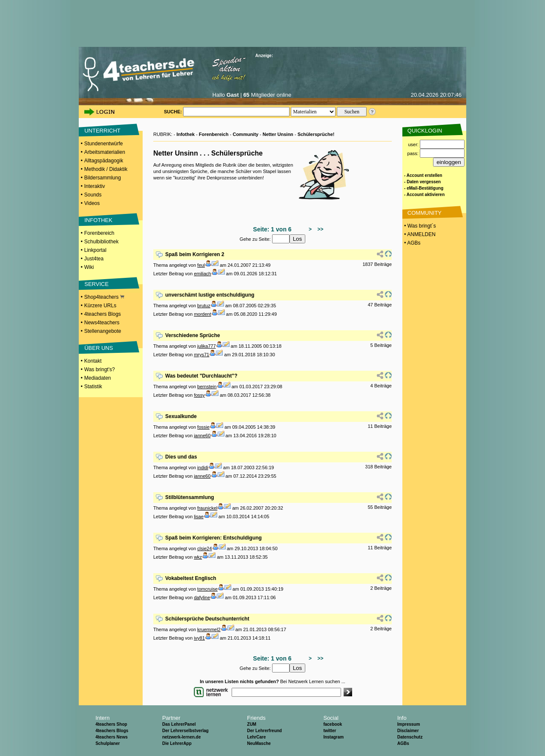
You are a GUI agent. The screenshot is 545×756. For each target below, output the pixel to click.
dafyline (202, 597)
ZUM (252, 724)
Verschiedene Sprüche (193, 335)
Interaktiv (95, 186)
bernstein (207, 387)
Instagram (333, 737)
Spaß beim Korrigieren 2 (195, 254)
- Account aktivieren (424, 195)
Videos (92, 203)
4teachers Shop (111, 724)
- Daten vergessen (422, 182)
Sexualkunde (181, 416)
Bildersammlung (103, 178)
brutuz (204, 306)
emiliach (202, 274)
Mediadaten (98, 378)
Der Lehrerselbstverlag (185, 731)
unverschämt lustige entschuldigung (210, 295)
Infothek (185, 134)
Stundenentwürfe (104, 144)
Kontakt (93, 361)
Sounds (93, 195)
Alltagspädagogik (104, 161)
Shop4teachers (104, 297)
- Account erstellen (423, 175)
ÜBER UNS (99, 348)
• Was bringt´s (419, 226)
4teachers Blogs (103, 314)
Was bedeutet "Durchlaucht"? (201, 376)
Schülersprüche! (316, 134)
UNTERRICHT (102, 131)
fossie (203, 427)
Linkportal (95, 250)
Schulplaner (108, 743)
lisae (199, 517)
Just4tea (94, 259)
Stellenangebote (103, 331)
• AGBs (412, 243)
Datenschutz (410, 737)
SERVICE (96, 284)
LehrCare (256, 737)
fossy (199, 395)
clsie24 (204, 548)
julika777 (206, 346)
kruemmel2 (209, 629)
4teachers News (112, 737)
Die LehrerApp (177, 743)
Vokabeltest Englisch (191, 578)
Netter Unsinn (278, 134)
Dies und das (181, 457)
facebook (333, 724)
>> (319, 229)
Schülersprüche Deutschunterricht (207, 619)
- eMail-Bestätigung (424, 188)
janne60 (202, 436)
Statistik (93, 387)
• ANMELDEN (419, 234)
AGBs (403, 743)
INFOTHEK (98, 220)
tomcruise (207, 589)
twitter (330, 731)
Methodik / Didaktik (106, 169)
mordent (202, 314)
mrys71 (201, 355)
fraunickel (207, 508)
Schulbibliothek (102, 242)
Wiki (89, 267)
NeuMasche (259, 743)
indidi (203, 467)
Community (245, 134)
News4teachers (102, 323)
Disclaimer (408, 731)
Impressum (409, 724)
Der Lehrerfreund (264, 731)
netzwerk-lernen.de (182, 737)
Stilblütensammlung (190, 497)
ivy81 (199, 638)
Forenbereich (99, 233)
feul (201, 265)
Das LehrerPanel (179, 724)
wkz (198, 557)
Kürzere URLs (100, 306)
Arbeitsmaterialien (105, 152)
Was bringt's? (100, 369)
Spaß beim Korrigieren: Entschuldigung (214, 538)
